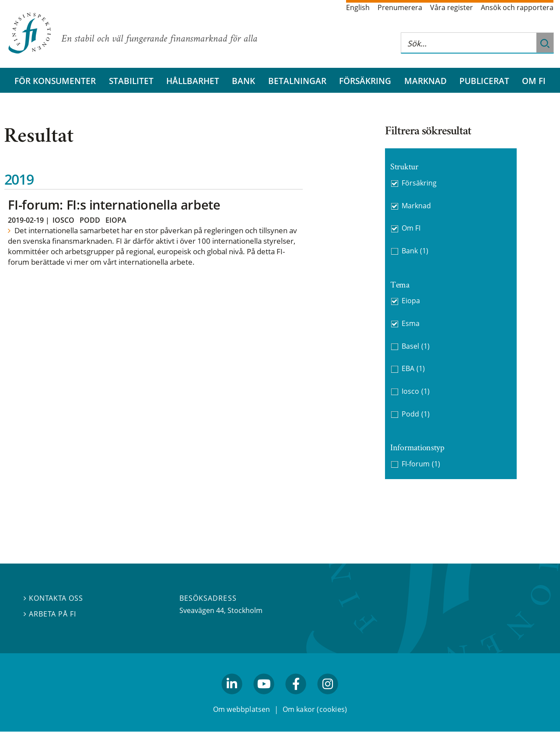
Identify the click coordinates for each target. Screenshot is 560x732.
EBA (413, 369)
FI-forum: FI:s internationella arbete (114, 205)
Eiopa (116, 220)
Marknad (425, 81)
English (358, 7)
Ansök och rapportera (517, 7)
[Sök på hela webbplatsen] (469, 43)
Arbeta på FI (50, 614)
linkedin (232, 698)
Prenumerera (400, 7)
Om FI (534, 81)
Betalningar (297, 81)
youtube (264, 698)
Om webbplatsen (242, 709)
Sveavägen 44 (202, 610)
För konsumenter (55, 81)
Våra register (451, 7)
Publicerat (484, 81)
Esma (411, 323)
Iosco (63, 220)
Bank (243, 81)
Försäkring (365, 81)
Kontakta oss (53, 599)
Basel (416, 346)
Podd (90, 220)
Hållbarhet (193, 81)
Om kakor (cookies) (315, 709)
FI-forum (421, 464)
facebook (296, 698)
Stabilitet (131, 81)
